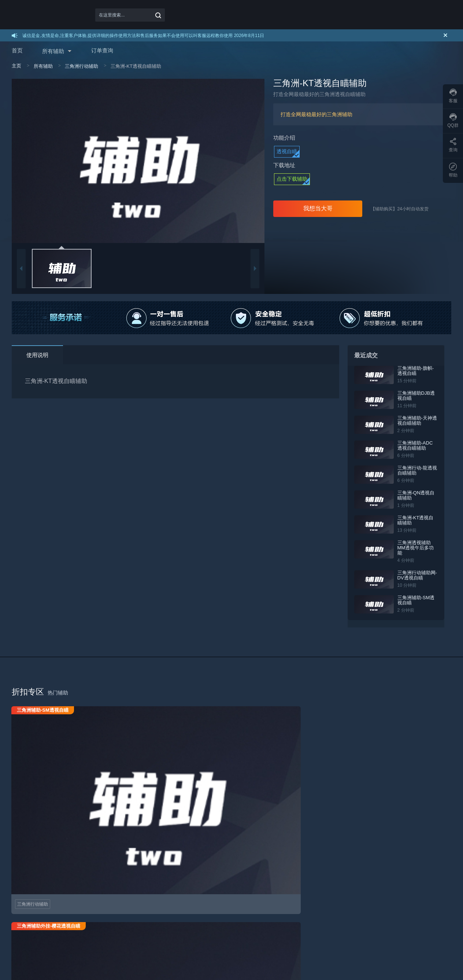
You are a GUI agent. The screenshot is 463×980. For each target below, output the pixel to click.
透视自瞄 (287, 151)
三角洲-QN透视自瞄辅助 (419, 495)
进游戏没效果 (166, 886)
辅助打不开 (163, 876)
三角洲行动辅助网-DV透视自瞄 (418, 570)
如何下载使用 (25, 886)
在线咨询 (426, 963)
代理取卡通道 (95, 896)
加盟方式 (91, 886)
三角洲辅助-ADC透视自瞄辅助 (420, 445)
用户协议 (231, 876)
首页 (17, 50)
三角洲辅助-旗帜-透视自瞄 (421, 371)
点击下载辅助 (292, 179)
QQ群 (453, 121)
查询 (453, 145)
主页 (16, 66)
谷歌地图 (54, 942)
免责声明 (231, 886)
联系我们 (302, 876)
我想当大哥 (318, 208)
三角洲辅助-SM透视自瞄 (419, 595)
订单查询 (102, 50)
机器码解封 (163, 896)
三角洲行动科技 (162, 942)
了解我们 (302, 886)
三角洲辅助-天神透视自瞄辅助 (420, 421)
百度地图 (105, 942)
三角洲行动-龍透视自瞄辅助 (420, 470)
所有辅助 (53, 51)
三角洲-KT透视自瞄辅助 (421, 520)
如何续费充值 (25, 896)
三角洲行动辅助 (82, 66)
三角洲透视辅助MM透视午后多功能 (421, 545)
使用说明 (37, 355)
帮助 (453, 170)
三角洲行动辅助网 (215, 942)
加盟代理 (91, 876)
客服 (453, 96)
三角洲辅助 (310, 942)
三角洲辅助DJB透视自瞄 (419, 396)
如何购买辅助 (25, 876)
